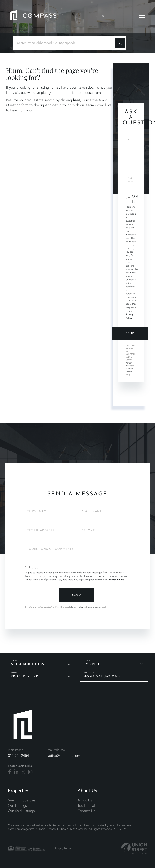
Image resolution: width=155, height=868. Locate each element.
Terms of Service (94, 607)
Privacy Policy (129, 364)
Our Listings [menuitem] (17, 805)
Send (130, 333)
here (76, 100)
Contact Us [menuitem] (86, 811)
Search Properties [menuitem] (22, 800)
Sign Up (101, 16)
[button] (120, 43)
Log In (116, 16)
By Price (92, 664)
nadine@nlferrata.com (63, 755)
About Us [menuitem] (85, 800)
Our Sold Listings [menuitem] (21, 811)
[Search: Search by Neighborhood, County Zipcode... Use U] (66, 43)
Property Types (27, 677)
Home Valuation (101, 677)
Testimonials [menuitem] (87, 805)
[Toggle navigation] (142, 16)
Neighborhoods (27, 664)
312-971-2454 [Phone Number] (19, 755)
